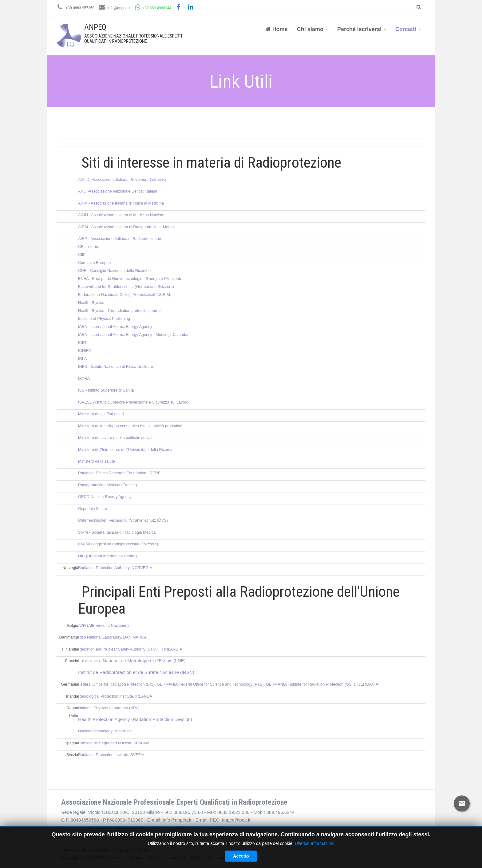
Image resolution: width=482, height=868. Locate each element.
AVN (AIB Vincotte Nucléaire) (103, 625)
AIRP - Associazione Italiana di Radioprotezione (120, 239)
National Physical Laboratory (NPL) (109, 708)
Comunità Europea (94, 263)
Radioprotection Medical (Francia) (107, 485)
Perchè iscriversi (362, 29)
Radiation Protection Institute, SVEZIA (111, 755)
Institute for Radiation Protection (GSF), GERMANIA (333, 684)
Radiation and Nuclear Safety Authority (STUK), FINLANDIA (130, 649)
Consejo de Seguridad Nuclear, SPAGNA (114, 743)
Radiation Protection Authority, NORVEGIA (115, 568)
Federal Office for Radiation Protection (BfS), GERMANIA (128, 684)
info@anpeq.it (119, 8)
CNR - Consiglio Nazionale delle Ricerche (114, 271)
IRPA (83, 358)
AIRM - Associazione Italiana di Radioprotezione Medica (127, 227)
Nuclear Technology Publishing (105, 731)
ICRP (83, 342)
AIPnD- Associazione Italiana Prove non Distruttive (122, 179)
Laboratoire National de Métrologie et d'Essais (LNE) (132, 661)
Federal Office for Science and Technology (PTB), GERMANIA (233, 684)
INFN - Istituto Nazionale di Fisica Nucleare (116, 366)
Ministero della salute (97, 461)
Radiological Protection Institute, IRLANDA (115, 696)
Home (277, 29)
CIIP (82, 255)
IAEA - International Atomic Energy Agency (115, 326)
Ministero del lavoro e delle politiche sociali (115, 438)
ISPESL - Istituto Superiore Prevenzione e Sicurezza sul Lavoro (133, 402)
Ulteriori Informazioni (314, 862)
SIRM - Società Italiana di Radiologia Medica (117, 532)
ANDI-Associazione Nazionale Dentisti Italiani (118, 191)
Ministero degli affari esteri (101, 414)
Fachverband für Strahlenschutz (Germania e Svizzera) (126, 287)
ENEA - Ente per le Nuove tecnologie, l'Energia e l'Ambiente (130, 279)
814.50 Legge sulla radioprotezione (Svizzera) (118, 544)
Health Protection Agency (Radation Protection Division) (135, 719)
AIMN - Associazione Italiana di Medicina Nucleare (122, 215)
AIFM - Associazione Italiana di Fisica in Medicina (121, 203)
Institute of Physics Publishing (104, 319)
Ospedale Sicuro (93, 509)
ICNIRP (85, 350)
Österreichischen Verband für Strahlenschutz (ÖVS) (123, 520)
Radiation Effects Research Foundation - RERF (119, 473)
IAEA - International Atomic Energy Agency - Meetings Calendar (133, 334)
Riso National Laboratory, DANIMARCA (112, 637)
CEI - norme (89, 247)
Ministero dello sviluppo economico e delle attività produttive (130, 426)
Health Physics (91, 303)
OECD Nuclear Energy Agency (105, 497)
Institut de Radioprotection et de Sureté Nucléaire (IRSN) (136, 672)
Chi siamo (312, 29)
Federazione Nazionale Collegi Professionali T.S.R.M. (124, 295)
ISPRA (84, 378)
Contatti (408, 29)
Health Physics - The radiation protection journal (120, 311)
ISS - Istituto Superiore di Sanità (106, 390)
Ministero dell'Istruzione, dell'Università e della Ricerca (125, 450)
